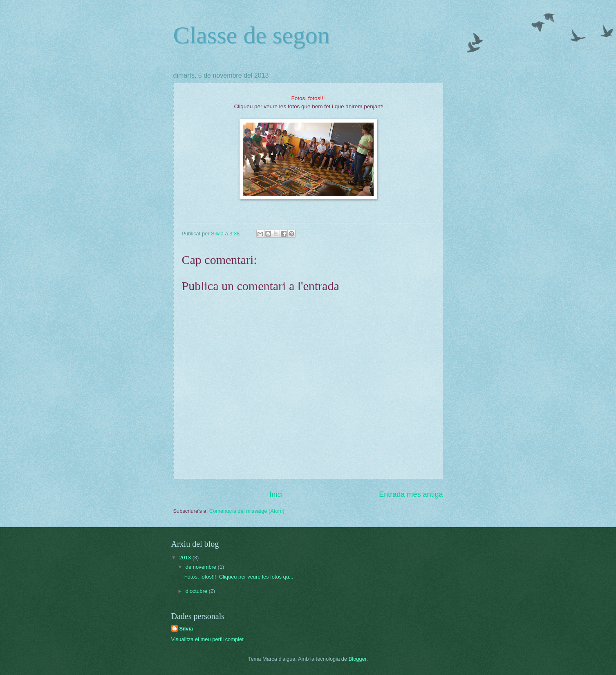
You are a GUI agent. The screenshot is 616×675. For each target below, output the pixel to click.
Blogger (358, 659)
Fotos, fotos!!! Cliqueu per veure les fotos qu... (239, 577)
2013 (186, 558)
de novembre (202, 567)
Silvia (186, 629)
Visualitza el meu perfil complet (207, 639)
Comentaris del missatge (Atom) (247, 511)
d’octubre (197, 591)
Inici (276, 494)
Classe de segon (252, 35)
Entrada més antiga (411, 494)
